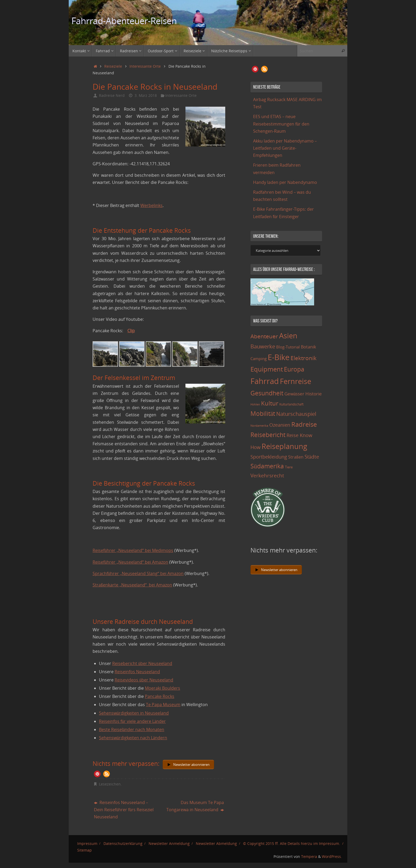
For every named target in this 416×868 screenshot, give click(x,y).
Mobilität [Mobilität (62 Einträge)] (263, 413)
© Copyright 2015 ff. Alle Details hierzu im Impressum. (292, 843)
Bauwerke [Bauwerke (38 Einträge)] (263, 346)
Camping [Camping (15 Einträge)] (259, 359)
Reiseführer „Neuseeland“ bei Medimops (133, 550)
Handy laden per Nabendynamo (285, 182)
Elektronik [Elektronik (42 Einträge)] (304, 358)
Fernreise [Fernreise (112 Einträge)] (296, 381)
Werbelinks (151, 205)
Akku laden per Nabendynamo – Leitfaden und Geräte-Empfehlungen (285, 148)
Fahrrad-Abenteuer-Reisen (124, 21)
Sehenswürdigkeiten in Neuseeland (134, 713)
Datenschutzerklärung (123, 843)
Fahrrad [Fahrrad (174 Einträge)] (265, 381)
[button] (97, 774)
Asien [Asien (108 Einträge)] (288, 336)
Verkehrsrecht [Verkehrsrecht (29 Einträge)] (267, 475)
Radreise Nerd (112, 95)
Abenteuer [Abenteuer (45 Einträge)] (264, 336)
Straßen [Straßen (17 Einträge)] (296, 457)
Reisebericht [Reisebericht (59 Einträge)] (268, 435)
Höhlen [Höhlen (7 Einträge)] (255, 404)
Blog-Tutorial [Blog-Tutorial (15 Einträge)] (288, 347)
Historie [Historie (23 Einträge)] (314, 394)
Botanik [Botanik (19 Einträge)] (308, 347)
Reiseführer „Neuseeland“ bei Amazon (130, 562)
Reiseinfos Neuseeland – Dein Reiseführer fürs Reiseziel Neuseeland (124, 810)
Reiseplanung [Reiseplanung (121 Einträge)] (284, 446)
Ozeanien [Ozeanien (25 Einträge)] (280, 425)
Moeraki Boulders (162, 688)
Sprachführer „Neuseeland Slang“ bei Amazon (138, 573)
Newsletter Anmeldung (169, 843)
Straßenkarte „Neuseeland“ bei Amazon (132, 585)
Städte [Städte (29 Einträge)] (312, 457)
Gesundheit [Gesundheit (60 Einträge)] (267, 393)
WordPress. (332, 856)
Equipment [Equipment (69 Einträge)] (267, 369)
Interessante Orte (145, 66)
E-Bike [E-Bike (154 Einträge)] (279, 357)
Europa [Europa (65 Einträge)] (294, 369)
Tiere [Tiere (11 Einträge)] (289, 467)
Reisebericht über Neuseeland (142, 663)
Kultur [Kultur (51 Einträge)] (270, 403)
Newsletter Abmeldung (216, 843)
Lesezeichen (110, 784)
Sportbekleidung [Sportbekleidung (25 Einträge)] (269, 457)
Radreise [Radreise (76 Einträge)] (304, 424)
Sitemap (84, 850)
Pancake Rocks (160, 696)
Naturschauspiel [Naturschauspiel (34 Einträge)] (296, 414)
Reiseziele (113, 66)
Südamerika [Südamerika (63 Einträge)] (267, 466)
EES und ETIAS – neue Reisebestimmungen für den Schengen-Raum (281, 124)
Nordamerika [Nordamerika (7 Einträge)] (259, 426)
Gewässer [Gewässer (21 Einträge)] (294, 394)
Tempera (309, 856)
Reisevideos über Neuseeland (144, 680)
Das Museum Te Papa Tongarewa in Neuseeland (195, 806)
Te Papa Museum (163, 705)
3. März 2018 (146, 95)
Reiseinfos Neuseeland (137, 672)
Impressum (87, 843)
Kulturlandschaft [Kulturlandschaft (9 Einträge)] (291, 404)
